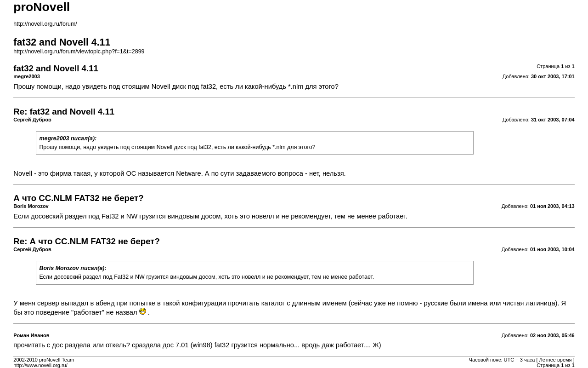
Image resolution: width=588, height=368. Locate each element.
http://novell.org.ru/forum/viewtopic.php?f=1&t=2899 (79, 52)
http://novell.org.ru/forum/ (45, 24)
